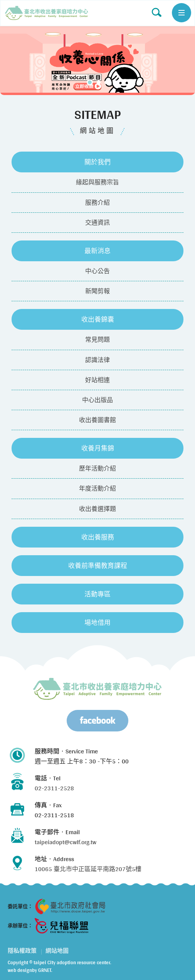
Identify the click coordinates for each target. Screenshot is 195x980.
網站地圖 (47, 13)
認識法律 (97, 360)
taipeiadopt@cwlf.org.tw (66, 842)
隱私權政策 (22, 951)
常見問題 (97, 340)
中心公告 (97, 271)
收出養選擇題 (97, 509)
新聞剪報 (97, 291)
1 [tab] (90, 82)
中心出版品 (97, 400)
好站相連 (97, 380)
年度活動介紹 (97, 488)
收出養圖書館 (97, 420)
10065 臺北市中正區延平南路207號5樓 (88, 869)
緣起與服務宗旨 (97, 182)
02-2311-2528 (54, 788)
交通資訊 (97, 223)
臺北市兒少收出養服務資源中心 (97, 689)
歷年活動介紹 (97, 468)
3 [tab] (106, 82)
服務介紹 (97, 203)
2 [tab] (99, 82)
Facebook (97, 721)
